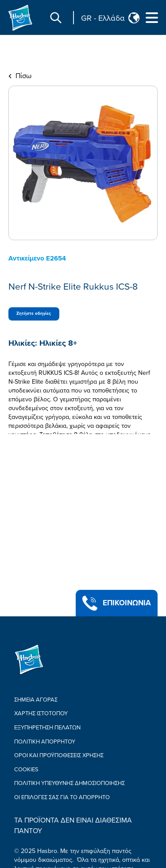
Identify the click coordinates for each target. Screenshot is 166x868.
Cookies (26, 770)
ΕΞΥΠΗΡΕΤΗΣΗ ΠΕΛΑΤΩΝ (47, 728)
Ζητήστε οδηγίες (34, 313)
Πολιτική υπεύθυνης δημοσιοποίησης (69, 783)
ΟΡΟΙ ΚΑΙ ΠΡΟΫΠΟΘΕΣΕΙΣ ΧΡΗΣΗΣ (59, 755)
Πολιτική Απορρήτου (45, 742)
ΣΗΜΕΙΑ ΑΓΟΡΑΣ (36, 700)
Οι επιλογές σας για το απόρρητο (62, 797)
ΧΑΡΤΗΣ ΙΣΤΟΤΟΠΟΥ (41, 713)
